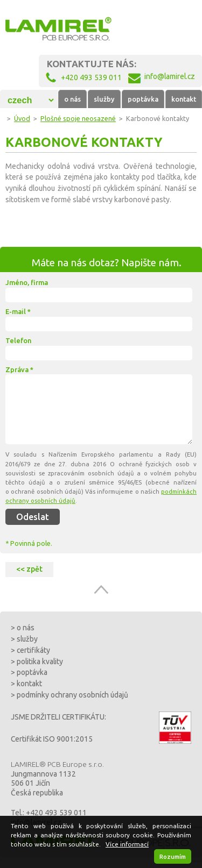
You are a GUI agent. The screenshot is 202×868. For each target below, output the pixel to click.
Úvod (22, 118)
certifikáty (33, 650)
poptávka (143, 99)
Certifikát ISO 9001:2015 (52, 739)
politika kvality (40, 661)
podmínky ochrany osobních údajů (72, 695)
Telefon (18, 340)
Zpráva (19, 369)
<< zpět (29, 569)
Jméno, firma (27, 282)
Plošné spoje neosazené (78, 118)
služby (104, 99)
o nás (72, 99)
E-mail (18, 311)
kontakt (184, 99)
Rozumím (173, 856)
